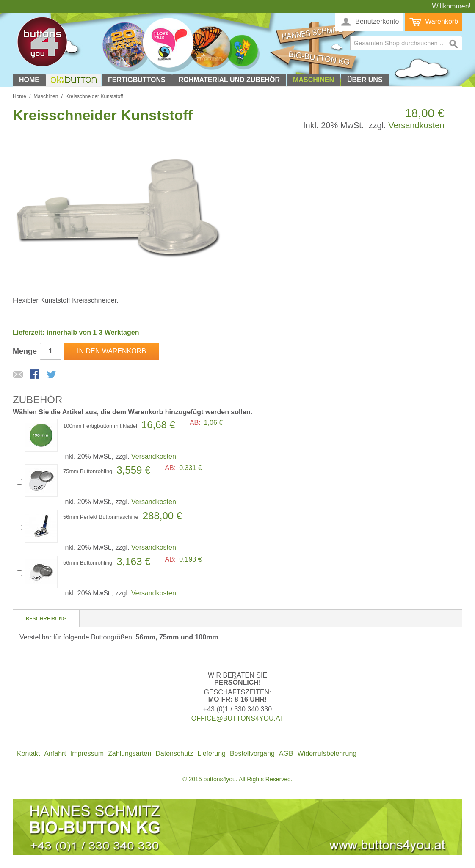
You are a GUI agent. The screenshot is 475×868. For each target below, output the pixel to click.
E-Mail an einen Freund (18, 375)
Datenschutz (174, 754)
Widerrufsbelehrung (327, 754)
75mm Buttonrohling (88, 471)
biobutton (73, 80)
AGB (286, 754)
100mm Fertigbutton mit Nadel (100, 426)
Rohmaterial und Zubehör (229, 80)
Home (29, 80)
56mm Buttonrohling (88, 563)
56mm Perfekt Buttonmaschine (101, 517)
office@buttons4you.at (237, 718)
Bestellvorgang (252, 754)
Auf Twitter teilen (52, 375)
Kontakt (28, 754)
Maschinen (313, 80)
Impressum (87, 754)
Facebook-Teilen (35, 375)
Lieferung (211, 754)
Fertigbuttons (137, 80)
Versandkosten (416, 125)
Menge (25, 351)
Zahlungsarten (130, 754)
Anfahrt (55, 754)
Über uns (365, 80)
